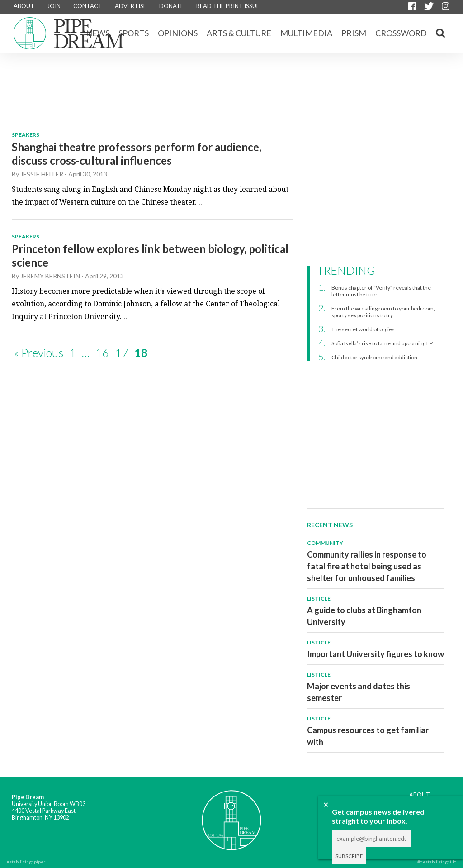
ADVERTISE (131, 6)
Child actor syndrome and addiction (374, 357)
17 (122, 353)
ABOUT (24, 6)
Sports (134, 33)
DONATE (171, 6)
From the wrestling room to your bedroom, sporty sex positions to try (383, 312)
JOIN (54, 6)
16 (102, 353)
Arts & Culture (239, 33)
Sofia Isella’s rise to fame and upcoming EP (382, 343)
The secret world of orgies (363, 329)
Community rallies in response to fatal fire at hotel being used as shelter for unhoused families (367, 566)
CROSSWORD (401, 33)
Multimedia (306, 33)
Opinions (178, 33)
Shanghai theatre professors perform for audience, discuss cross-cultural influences (137, 154)
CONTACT (88, 6)
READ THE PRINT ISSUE (228, 6)
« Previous (39, 353)
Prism (354, 33)
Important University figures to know (376, 654)
